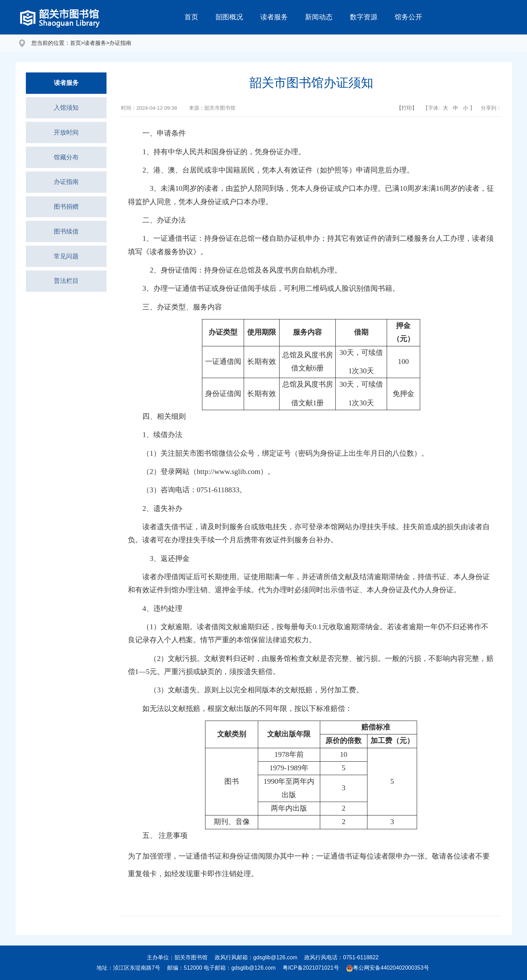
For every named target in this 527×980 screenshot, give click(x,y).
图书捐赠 (66, 216)
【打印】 (407, 108)
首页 (191, 17)
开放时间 (66, 137)
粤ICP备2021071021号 (311, 968)
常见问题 (66, 269)
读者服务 (274, 17)
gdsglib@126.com (275, 957)
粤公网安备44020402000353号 (388, 968)
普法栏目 (66, 296)
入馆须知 (66, 110)
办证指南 (120, 43)
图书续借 (66, 243)
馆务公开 (408, 17)
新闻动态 (319, 17)
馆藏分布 (66, 163)
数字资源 (364, 17)
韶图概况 (229, 17)
